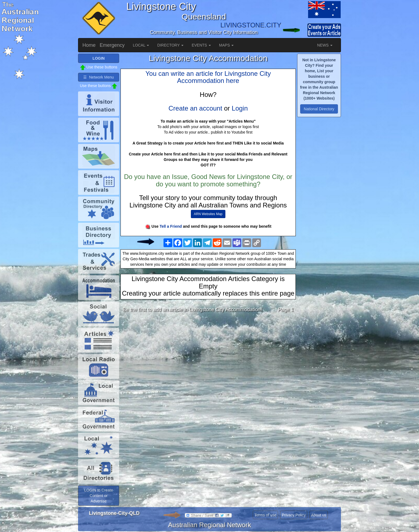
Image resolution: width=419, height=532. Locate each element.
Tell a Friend (171, 226)
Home (89, 45)
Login (240, 108)
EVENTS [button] (201, 45)
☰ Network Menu (98, 77)
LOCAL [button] (141, 45)
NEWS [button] (325, 45)
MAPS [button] (226, 45)
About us (319, 515)
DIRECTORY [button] (170, 45)
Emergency (112, 45)
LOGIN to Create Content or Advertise (98, 496)
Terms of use (265, 515)
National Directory (319, 109)
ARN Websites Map (208, 214)
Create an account (195, 108)
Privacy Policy (294, 515)
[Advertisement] (208, 360)
